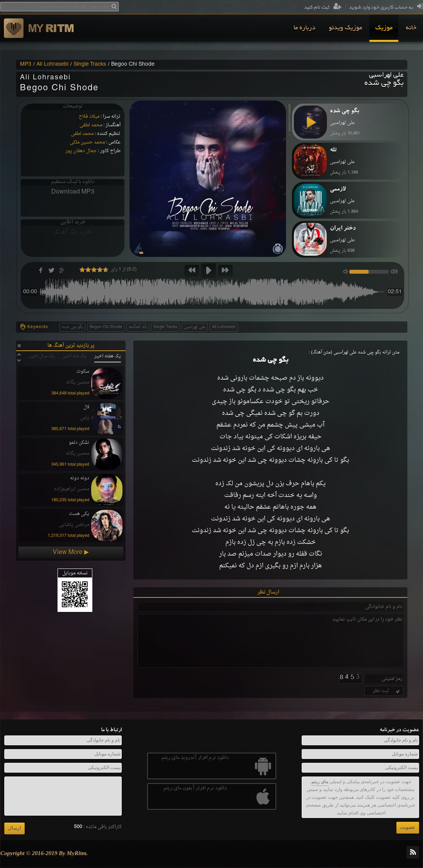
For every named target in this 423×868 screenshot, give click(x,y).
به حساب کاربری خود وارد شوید (386, 7)
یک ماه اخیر (75, 356)
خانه (411, 28)
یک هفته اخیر (108, 356)
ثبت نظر (387, 691)
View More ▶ (71, 552)
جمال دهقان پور (81, 151)
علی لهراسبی (195, 327)
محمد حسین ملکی (87, 142)
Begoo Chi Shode (106, 327)
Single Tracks (90, 65)
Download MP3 (73, 192)
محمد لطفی (91, 125)
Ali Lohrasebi (52, 65)
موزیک (384, 28)
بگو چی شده (72, 327)
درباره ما (304, 28)
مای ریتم (320, 782)
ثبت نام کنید (323, 7)
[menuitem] (411, 28)
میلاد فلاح (89, 117)
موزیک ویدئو (345, 28)
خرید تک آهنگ (73, 232)
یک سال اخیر (42, 356)
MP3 (26, 65)
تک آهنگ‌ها (138, 327)
